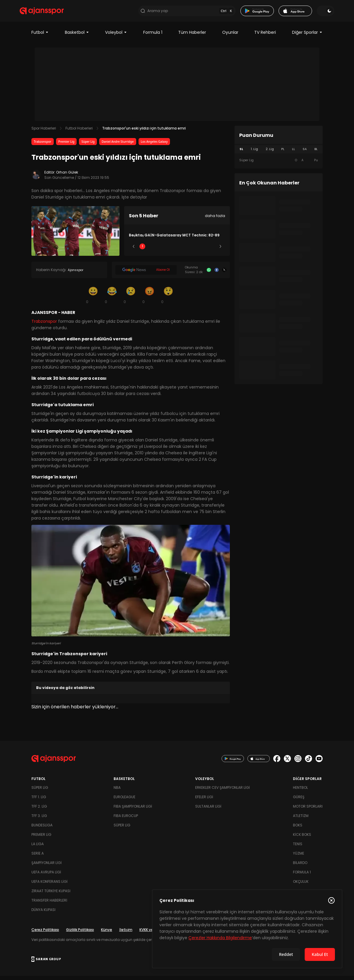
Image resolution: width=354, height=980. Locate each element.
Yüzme (299, 857)
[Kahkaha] (112, 299)
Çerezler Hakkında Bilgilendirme (220, 938)
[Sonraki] (220, 251)
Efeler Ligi (204, 801)
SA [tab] (305, 153)
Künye (107, 934)
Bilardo (300, 867)
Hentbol (300, 792)
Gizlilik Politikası (80, 934)
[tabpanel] (279, 164)
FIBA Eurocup (126, 820)
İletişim (126, 934)
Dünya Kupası (43, 914)
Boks (298, 829)
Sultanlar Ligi (208, 810)
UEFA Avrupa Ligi (46, 876)
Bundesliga (42, 829)
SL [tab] (241, 153)
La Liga (38, 848)
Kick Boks (302, 839)
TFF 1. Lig (39, 801)
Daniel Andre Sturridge (118, 146)
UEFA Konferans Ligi (49, 886)
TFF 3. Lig (39, 820)
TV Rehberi (265, 36)
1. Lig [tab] (254, 153)
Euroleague (124, 801)
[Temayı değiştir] (314, 13)
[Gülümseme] (93, 299)
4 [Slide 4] (194, 250)
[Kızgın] (149, 299)
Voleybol (116, 36)
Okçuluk (301, 886)
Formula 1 (153, 36)
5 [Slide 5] (212, 250)
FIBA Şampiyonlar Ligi (133, 810)
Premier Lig (66, 146)
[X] (224, 274)
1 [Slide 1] (142, 250)
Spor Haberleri (44, 132)
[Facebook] (217, 274)
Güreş (299, 801)
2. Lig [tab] (270, 153)
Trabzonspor (43, 146)
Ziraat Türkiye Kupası (51, 895)
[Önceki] (134, 251)
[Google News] (146, 274)
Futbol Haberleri (79, 132)
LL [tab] (294, 153)
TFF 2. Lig (39, 810)
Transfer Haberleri (49, 904)
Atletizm (301, 820)
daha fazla (215, 220)
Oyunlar (230, 36)
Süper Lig (88, 146)
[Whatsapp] (209, 274)
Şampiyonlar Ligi (47, 867)
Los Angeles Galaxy (154, 146)
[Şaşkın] (168, 299)
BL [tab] (316, 153)
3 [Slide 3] (177, 250)
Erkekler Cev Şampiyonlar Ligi (222, 792)
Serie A (38, 857)
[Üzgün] (131, 299)
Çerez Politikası (45, 934)
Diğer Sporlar (307, 36)
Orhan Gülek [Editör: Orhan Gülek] (67, 176)
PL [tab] (283, 153)
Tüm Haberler (192, 36)
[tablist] (279, 153)
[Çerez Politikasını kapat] (331, 900)
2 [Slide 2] (160, 250)
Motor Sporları (308, 810)
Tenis (298, 848)
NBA (117, 792)
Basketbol (77, 36)
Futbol (40, 36)
